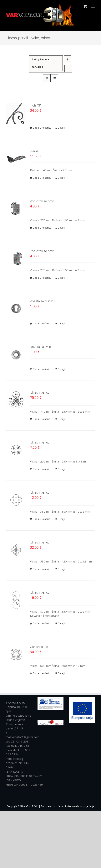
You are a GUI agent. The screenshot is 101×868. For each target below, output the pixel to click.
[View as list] (54, 78)
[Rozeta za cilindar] (16, 309)
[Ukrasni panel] (16, 401)
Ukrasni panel (39, 393)
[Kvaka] (16, 159)
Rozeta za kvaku (41, 347)
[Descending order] (67, 59)
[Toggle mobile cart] (85, 6)
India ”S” (35, 105)
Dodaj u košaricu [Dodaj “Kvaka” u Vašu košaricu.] (42, 178)
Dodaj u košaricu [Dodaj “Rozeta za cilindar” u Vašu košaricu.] (42, 323)
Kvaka (34, 151)
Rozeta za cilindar (42, 301)
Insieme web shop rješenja (80, 806)
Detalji (61, 128)
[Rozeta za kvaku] (16, 355)
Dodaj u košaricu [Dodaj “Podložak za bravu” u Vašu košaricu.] (42, 228)
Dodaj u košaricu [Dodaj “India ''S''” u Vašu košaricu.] (42, 128)
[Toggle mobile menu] (93, 6)
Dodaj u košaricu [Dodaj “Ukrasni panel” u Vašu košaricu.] (42, 419)
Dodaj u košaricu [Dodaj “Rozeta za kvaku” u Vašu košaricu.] (42, 369)
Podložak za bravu (43, 201)
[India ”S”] (16, 114)
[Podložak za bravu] (16, 209)
